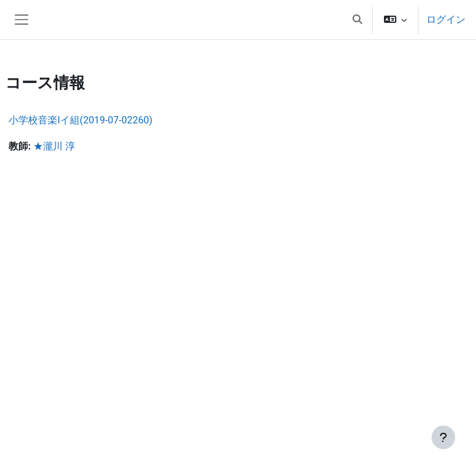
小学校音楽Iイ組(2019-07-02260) (80, 120)
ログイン (446, 20)
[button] (357, 20)
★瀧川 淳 (54, 146)
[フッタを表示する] (443, 437)
